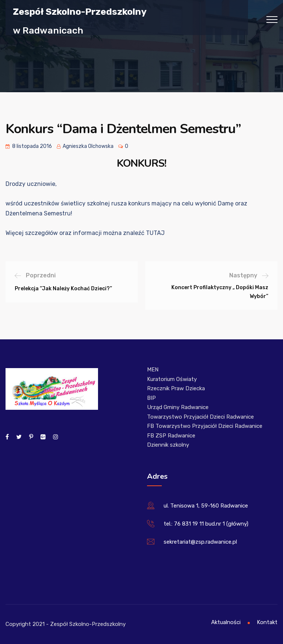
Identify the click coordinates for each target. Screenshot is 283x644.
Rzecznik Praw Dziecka (176, 388)
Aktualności (226, 622)
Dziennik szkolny (168, 445)
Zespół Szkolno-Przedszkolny (80, 11)
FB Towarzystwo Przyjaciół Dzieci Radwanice (205, 426)
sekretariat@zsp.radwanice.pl (200, 542)
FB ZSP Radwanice (171, 436)
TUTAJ (155, 233)
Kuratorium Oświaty (172, 379)
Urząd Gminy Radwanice (178, 407)
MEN (153, 370)
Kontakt (267, 622)
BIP (151, 398)
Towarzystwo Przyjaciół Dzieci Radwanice (200, 417)
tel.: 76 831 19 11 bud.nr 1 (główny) (206, 524)
